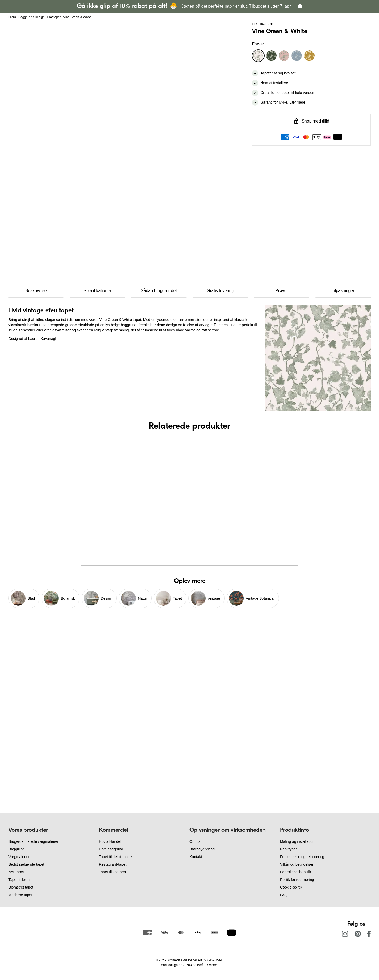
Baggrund (25, 17)
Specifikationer (98, 291)
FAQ (284, 895)
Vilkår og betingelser (297, 864)
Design (40, 17)
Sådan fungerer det (159, 291)
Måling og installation (297, 841)
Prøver (282, 291)
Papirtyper (288, 849)
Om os (195, 841)
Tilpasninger (343, 291)
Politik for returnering (297, 880)
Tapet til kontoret (113, 872)
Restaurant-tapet (113, 864)
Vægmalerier (19, 857)
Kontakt (196, 857)
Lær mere (297, 102)
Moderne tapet (20, 895)
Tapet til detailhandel (116, 857)
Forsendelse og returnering (302, 857)
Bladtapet (54, 17)
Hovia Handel (110, 841)
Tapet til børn (19, 880)
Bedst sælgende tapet (26, 864)
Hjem (12, 17)
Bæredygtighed (202, 849)
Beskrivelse (36, 291)
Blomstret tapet (21, 887)
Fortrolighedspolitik (296, 872)
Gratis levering (220, 291)
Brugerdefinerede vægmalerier (33, 841)
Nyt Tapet (16, 872)
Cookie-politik (291, 887)
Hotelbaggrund (111, 849)
